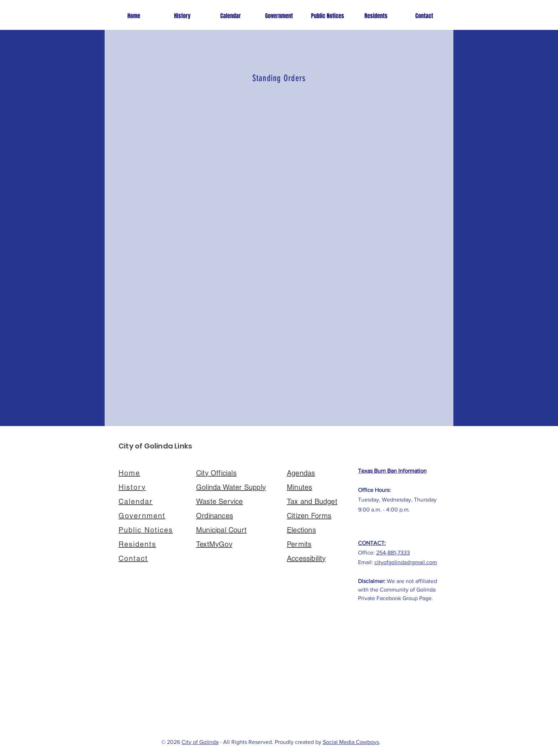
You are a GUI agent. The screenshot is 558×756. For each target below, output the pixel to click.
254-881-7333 (393, 553)
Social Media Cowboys (351, 742)
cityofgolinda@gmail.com (406, 562)
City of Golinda (200, 742)
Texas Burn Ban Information (392, 471)
